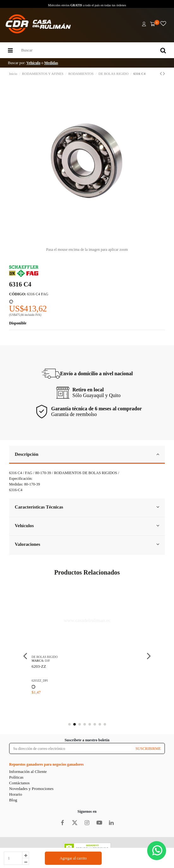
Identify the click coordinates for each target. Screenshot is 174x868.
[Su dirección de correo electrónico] (71, 748)
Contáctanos (19, 783)
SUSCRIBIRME (148, 749)
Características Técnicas (87, 507)
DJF (89, 661)
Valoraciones (87, 544)
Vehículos (87, 526)
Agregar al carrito (73, 858)
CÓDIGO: (18, 294)
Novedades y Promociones (31, 789)
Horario (16, 794)
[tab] (87, 455)
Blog (13, 800)
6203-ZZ (81, 666)
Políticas (16, 777)
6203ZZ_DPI (81, 681)
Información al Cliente (28, 772)
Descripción (87, 454)
